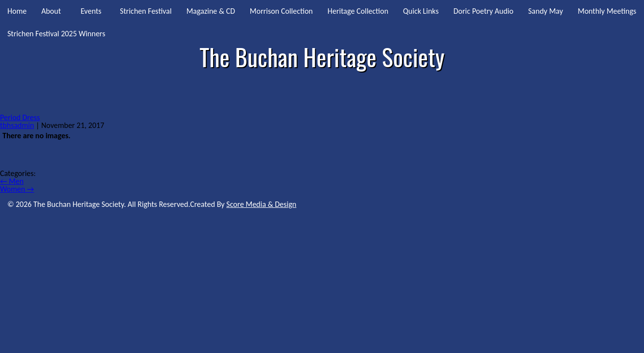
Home (17, 11)
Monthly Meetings (607, 11)
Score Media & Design (261, 204)
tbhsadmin (17, 125)
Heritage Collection (358, 11)
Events (91, 11)
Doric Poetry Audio (483, 11)
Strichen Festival (146, 11)
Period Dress (20, 117)
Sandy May (546, 11)
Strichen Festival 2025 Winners (56, 34)
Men (12, 181)
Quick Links (421, 11)
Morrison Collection (281, 11)
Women (17, 189)
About (51, 11)
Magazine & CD (211, 11)
